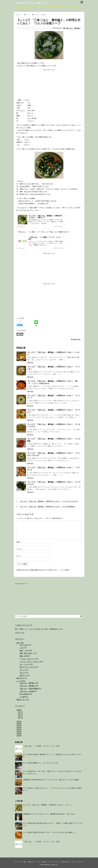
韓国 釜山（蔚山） (27, 653)
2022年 (19, 728)
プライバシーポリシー (78, 862)
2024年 (19, 724)
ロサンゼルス (24, 645)
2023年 (19, 726)
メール (20, 549)
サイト (19, 556)
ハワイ (22, 648)
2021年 (19, 730)
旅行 (18, 643)
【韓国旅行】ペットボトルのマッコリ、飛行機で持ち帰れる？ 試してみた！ (49, 814)
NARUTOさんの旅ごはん (33, 3)
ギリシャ (23, 670)
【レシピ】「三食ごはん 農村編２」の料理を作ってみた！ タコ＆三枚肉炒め (45, 507)
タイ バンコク (25, 664)
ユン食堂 (23, 697)
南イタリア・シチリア (27, 667)
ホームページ (18, 862)
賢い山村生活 (24, 694)
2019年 (19, 734)
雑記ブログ (20, 678)
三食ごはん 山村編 (27, 691)
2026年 (19, 710)
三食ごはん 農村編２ (73, 28)
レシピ (19, 681)
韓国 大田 (23, 656)
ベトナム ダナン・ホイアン (30, 662)
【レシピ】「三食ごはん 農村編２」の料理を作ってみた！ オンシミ (47, 805)
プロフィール (20, 633)
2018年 (19, 736)
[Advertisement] (49, 85)
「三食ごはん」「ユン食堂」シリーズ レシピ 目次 (41, 746)
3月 (19, 716)
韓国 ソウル (24, 650)
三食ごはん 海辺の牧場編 (29, 689)
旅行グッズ (23, 675)
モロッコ (23, 673)
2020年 (19, 732)
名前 (19, 542)
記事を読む (30, 362)
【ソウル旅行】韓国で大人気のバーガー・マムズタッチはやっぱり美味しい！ (49, 832)
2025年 (19, 722)
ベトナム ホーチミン (27, 659)
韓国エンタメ (21, 700)
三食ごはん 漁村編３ (27, 686)
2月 (19, 718)
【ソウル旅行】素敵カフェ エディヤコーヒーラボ (40, 763)
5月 (19, 712)
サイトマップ (56, 862)
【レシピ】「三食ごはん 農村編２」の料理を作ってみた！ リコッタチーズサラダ (46, 502)
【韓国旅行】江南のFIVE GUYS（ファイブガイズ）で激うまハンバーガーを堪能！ (51, 780)
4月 (19, 714)
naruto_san (77, 339)
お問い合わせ (66, 862)
